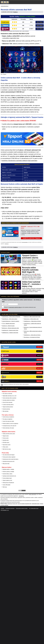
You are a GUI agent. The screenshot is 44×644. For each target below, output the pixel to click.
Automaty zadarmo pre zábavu (9, 400)
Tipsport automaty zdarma (8, 407)
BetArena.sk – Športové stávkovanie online (10, 328)
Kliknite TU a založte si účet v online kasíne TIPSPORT (19, 121)
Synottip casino (6, 440)
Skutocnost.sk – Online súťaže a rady (31, 319)
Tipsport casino (6, 436)
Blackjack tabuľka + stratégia (8, 469)
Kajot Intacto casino (7, 445)
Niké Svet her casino (7, 449)
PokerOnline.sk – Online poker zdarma (10, 319)
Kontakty (2, 508)
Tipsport (26, 172)
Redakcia (15, 12)
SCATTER (36, 192)
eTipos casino (5, 447)
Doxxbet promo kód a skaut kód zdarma (10, 459)
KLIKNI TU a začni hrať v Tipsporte (31, 238)
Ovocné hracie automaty (7, 402)
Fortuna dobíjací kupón (7, 478)
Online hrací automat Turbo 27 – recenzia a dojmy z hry (31, 284)
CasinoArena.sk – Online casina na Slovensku (11, 317)
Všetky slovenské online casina (9, 434)
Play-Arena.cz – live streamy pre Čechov (32, 337)
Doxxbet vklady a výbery (7, 474)
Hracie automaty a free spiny (8, 428)
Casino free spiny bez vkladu (8, 421)
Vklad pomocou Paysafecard (8, 483)
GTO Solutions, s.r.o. (5, 510)
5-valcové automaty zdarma (8, 405)
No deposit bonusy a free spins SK (9, 426)
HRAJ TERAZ (40, 22)
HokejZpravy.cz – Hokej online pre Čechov (32, 335)
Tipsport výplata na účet (7, 480)
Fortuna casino (6, 438)
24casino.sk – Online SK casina (8, 326)
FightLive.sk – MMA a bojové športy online (32, 317)
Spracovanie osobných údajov (22, 508)
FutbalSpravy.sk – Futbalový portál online (10, 333)
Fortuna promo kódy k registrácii (9, 457)
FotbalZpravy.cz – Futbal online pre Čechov (32, 321)
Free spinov (16, 212)
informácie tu (7, 244)
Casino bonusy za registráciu (8, 417)
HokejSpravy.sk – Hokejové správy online (10, 330)
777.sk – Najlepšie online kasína (8, 324)
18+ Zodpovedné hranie (34, 508)
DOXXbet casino (6, 442)
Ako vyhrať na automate (7, 394)
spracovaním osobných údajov (15, 307)
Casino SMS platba (6, 485)
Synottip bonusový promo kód (9, 461)
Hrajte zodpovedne (25, 242)
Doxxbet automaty (6, 409)
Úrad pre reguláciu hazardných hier (24, 504)
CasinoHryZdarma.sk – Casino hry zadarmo (11, 321)
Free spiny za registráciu (8, 419)
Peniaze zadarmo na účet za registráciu (10, 423)
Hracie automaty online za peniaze (9, 398)
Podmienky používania (10, 508)
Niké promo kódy (6, 464)
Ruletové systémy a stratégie (8, 472)
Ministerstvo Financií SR (12, 504)
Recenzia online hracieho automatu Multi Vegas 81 (30, 270)
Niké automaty (6, 411)
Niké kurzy (5, 487)
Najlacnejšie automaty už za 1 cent (9, 396)
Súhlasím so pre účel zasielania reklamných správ (20, 307)
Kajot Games (27, 167)
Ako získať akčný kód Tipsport (9, 455)
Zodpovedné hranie (36, 504)
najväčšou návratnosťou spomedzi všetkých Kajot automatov (19, 161)
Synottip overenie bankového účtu (9, 476)
